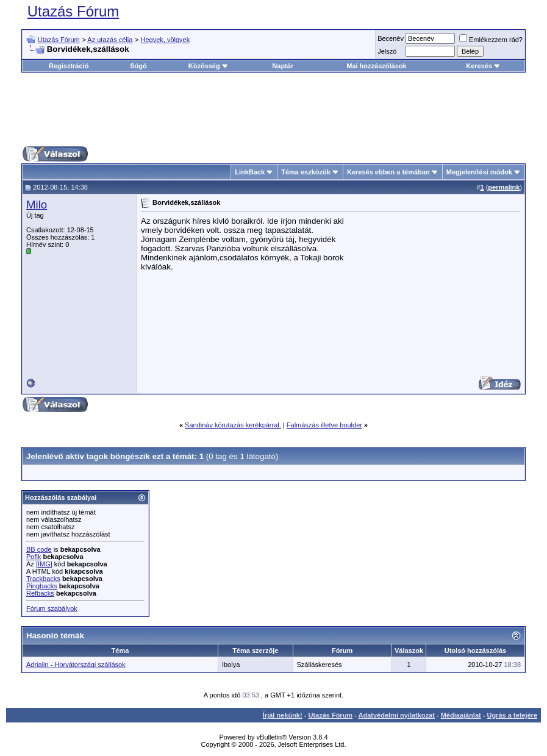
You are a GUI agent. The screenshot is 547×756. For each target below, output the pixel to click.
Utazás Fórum (73, 11)
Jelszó (387, 51)
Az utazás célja (110, 40)
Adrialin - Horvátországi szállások (76, 665)
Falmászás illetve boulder (324, 425)
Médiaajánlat (461, 715)
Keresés (483, 66)
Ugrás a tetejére (512, 715)
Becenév (391, 38)
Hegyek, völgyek (166, 40)
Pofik (34, 557)
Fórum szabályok (52, 608)
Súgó (138, 66)
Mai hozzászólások (376, 66)
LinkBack (250, 172)
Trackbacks (43, 579)
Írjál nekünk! (283, 715)
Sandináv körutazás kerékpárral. (233, 425)
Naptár (283, 66)
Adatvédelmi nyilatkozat (397, 715)
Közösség (209, 66)
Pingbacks (42, 586)
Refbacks (40, 593)
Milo (37, 205)
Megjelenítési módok (479, 172)
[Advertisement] (274, 109)
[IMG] (44, 564)
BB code (39, 549)
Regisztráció (69, 66)
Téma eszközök (306, 172)
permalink (504, 187)
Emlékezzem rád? (491, 40)
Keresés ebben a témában (388, 172)
